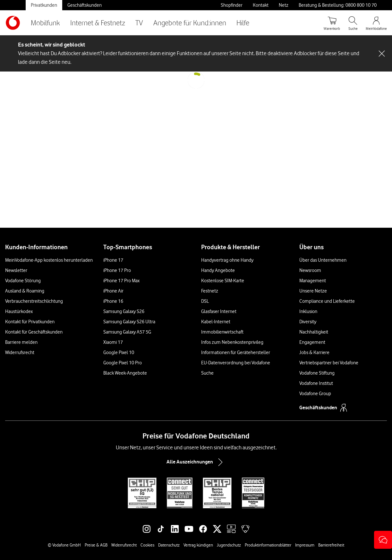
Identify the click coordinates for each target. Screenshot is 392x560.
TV (139, 23)
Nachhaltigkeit (314, 332)
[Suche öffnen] (353, 23)
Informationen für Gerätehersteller (236, 352)
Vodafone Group (315, 394)
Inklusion (308, 311)
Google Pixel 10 (119, 352)
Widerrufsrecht (20, 352)
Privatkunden (44, 5)
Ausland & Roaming (25, 291)
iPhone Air (113, 291)
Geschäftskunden (85, 5)
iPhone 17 (113, 260)
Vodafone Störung (23, 281)
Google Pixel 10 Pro (123, 363)
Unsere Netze (313, 291)
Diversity (308, 322)
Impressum (305, 545)
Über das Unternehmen (323, 260)
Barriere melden (21, 342)
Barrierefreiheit (331, 545)
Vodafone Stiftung (317, 373)
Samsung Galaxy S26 (124, 311)
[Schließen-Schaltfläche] (382, 54)
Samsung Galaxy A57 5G (127, 332)
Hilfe (243, 23)
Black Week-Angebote (125, 373)
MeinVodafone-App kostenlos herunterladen (49, 260)
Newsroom (310, 270)
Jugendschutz (229, 545)
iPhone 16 (113, 301)
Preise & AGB (96, 545)
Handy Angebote (218, 270)
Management (313, 281)
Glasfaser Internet (219, 311)
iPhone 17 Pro (117, 270)
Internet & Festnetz (98, 23)
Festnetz (210, 291)
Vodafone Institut (316, 383)
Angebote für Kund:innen (190, 23)
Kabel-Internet (216, 322)
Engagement (312, 342)
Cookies (147, 545)
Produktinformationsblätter (268, 545)
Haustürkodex (19, 311)
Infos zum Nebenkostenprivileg (232, 342)
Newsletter (16, 270)
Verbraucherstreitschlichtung (34, 301)
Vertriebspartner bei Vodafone (329, 363)
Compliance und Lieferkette (327, 301)
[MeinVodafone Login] (376, 23)
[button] (383, 540)
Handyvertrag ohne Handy (227, 260)
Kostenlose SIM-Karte (223, 281)
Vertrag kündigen (198, 545)
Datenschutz (169, 545)
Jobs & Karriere (314, 352)
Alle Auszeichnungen (196, 462)
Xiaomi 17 (113, 342)
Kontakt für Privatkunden (30, 322)
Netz (284, 5)
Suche (207, 373)
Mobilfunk (45, 23)
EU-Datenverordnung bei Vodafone (236, 363)
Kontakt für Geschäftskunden (34, 332)
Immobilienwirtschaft (222, 332)
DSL (205, 301)
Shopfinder (232, 5)
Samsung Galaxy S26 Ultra (129, 322)
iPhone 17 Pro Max (121, 281)
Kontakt (261, 5)
